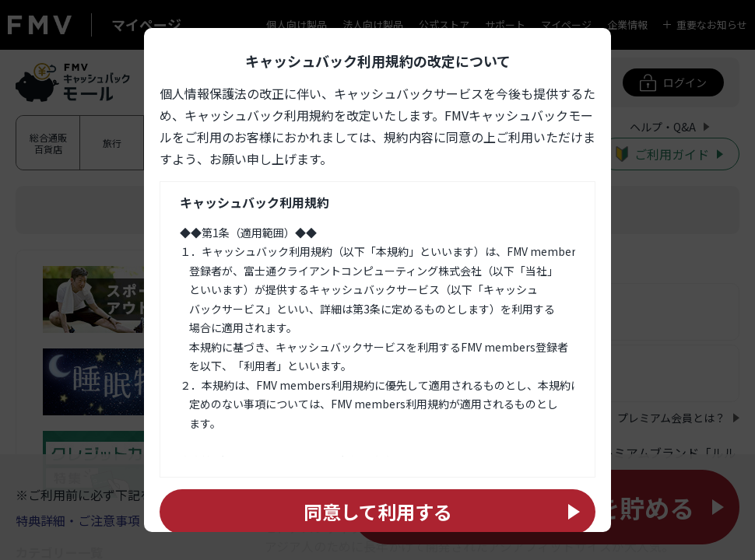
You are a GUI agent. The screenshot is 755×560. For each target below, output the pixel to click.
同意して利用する (378, 511)
